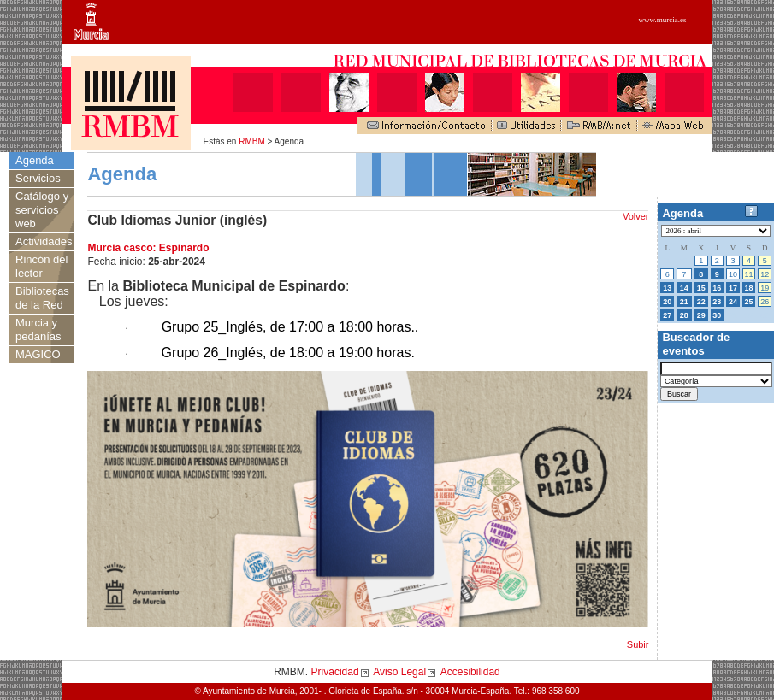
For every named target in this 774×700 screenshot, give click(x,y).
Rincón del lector (41, 266)
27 (667, 315)
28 (684, 315)
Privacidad (335, 672)
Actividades (44, 241)
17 (733, 288)
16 (717, 288)
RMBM (252, 141)
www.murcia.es (663, 20)
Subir (638, 644)
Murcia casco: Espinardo (148, 248)
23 (717, 302)
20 (667, 302)
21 (684, 302)
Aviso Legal (399, 672)
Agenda (35, 160)
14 (684, 288)
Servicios (38, 178)
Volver (636, 216)
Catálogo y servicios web (42, 210)
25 (749, 302)
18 (749, 288)
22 (701, 302)
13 (667, 288)
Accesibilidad (470, 672)
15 (701, 288)
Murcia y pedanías (38, 329)
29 (701, 315)
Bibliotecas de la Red (42, 298)
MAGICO (38, 354)
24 (733, 302)
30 (717, 315)
